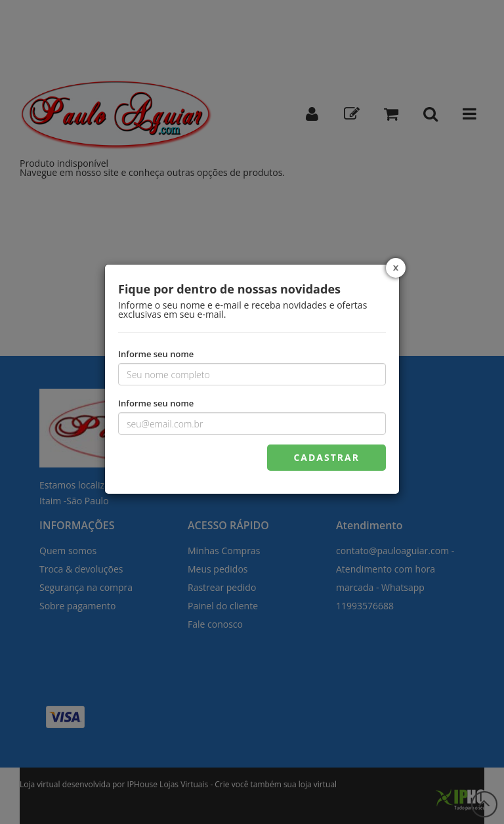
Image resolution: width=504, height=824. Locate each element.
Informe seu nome (156, 353)
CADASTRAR (326, 457)
